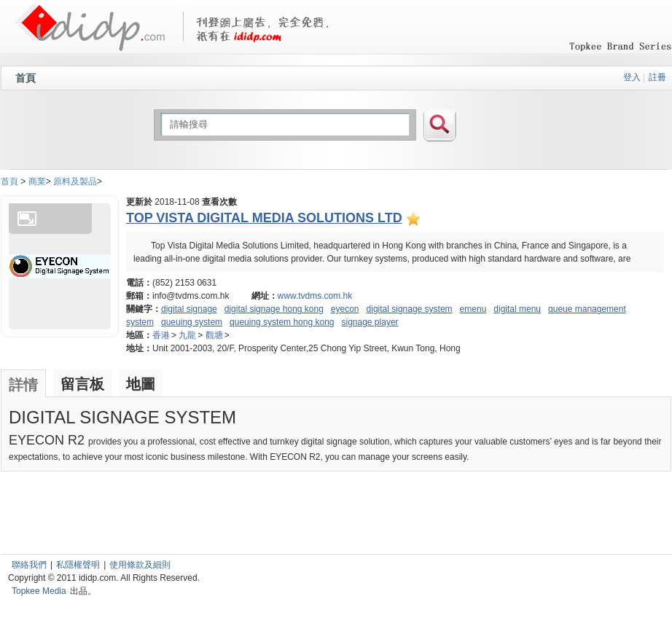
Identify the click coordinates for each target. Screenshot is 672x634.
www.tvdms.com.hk (315, 296)
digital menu (517, 309)
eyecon (345, 309)
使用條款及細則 (140, 565)
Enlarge (27, 219)
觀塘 (214, 335)
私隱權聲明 (78, 565)
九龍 (187, 335)
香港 (161, 335)
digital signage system (410, 309)
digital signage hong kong (274, 309)
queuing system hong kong (282, 322)
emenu (473, 309)
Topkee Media (39, 591)
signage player (370, 322)
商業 (37, 181)
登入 (632, 77)
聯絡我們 (29, 565)
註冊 (657, 77)
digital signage (189, 309)
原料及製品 (75, 181)
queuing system (192, 322)
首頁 (26, 78)
